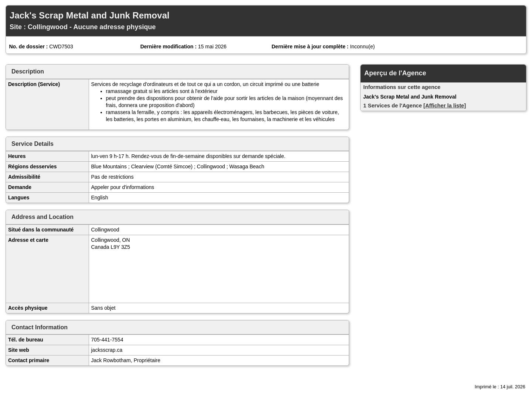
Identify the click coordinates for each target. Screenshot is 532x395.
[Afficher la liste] (445, 106)
